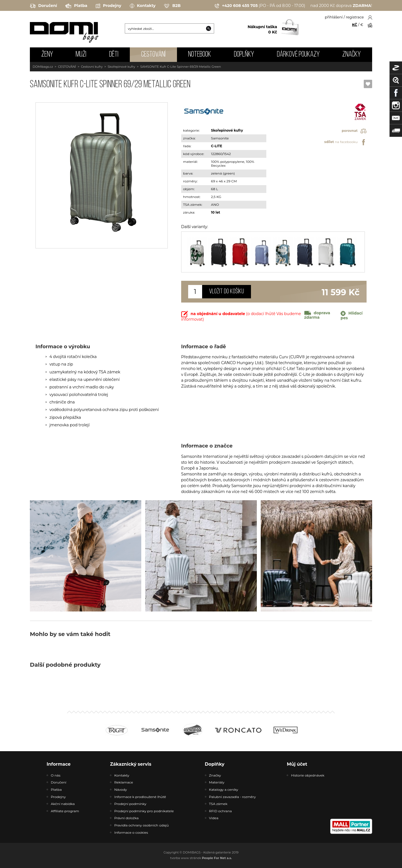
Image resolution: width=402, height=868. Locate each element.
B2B (172, 6)
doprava (317, 315)
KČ (355, 25)
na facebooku (345, 142)
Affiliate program (65, 811)
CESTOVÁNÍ (153, 55)
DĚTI (114, 55)
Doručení (43, 6)
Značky (351, 55)
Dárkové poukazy (298, 55)
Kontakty (143, 6)
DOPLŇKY (244, 55)
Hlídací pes (352, 316)
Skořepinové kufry (122, 67)
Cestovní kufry (92, 67)
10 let (216, 212)
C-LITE (217, 146)
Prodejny (109, 6)
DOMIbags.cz (43, 67)
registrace (355, 17)
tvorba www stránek (201, 858)
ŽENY (47, 55)
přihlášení (334, 17)
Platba (76, 6)
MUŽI (81, 55)
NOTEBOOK (200, 55)
